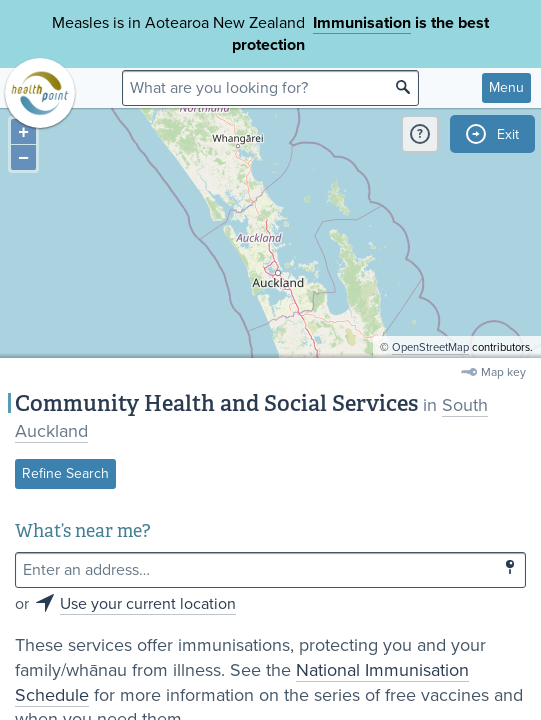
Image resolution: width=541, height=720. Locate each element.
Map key (503, 372)
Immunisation (362, 23)
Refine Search (65, 473)
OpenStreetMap (430, 347)
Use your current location (148, 604)
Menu (506, 87)
